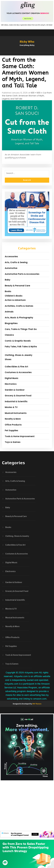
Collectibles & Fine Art (16, 367)
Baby (8, 280)
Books (8, 291)
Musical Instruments (16, 413)
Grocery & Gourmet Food (18, 396)
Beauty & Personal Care (17, 286)
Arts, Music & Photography (19, 318)
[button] (27, 54)
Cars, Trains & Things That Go (21, 329)
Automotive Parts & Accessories (22, 274)
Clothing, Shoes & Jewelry (19, 355)
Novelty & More (13, 419)
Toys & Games (13, 442)
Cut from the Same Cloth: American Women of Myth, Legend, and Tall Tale (27, 96)
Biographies (11, 323)
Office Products (13, 425)
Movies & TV (11, 407)
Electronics (11, 384)
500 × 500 (36, 93)
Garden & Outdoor (15, 390)
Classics (9, 335)
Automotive (11, 268)
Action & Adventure (15, 300)
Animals (9, 312)
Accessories (11, 256)
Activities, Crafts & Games (19, 306)
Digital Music (12, 378)
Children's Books (14, 296)
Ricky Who (27, 42)
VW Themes (37, 704)
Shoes (8, 359)
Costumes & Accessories (18, 372)
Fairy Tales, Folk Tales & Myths (21, 347)
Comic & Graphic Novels (18, 341)
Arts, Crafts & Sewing (16, 262)
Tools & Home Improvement (20, 436)
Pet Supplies (11, 430)
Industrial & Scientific (16, 401)
